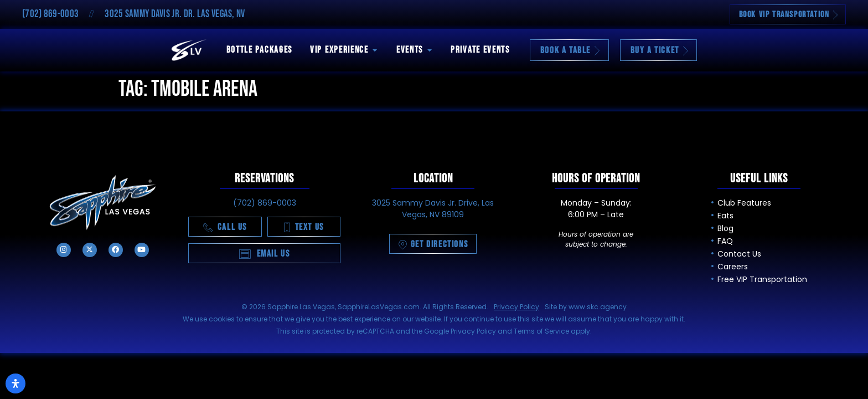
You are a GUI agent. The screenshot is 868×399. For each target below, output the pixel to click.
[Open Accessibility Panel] (15, 383)
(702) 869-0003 (50, 14)
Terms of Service (541, 331)
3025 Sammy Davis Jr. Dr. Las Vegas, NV (175, 14)
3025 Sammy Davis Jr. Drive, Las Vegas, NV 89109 (433, 209)
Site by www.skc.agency (586, 307)
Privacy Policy (516, 307)
